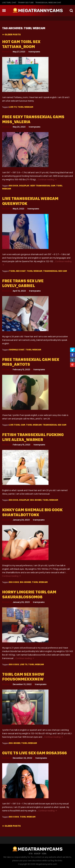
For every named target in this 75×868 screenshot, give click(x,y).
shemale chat (17, 350)
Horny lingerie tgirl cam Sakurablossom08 (29, 594)
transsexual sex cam (55, 271)
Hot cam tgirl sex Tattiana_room (21, 44)
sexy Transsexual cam (43, 186)
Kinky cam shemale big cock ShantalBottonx (32, 512)
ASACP (37, 854)
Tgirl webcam (25, 107)
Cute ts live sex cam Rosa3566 (34, 753)
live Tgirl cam (17, 425)
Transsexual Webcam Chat (48, 2)
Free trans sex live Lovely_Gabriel (23, 283)
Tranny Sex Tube (26, 2)
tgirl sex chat (17, 271)
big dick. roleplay (19, 186)
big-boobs (36, 500)
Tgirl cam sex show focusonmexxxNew (23, 677)
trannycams (34, 52)
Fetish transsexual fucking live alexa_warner (33, 437)
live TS (13, 107)
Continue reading (47, 179)
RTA (31, 854)
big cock (14, 582)
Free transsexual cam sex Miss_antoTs (31, 362)
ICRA (44, 854)
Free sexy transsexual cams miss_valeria (33, 119)
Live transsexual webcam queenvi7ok (30, 201)
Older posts (11, 35)
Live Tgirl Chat (9, 2)
